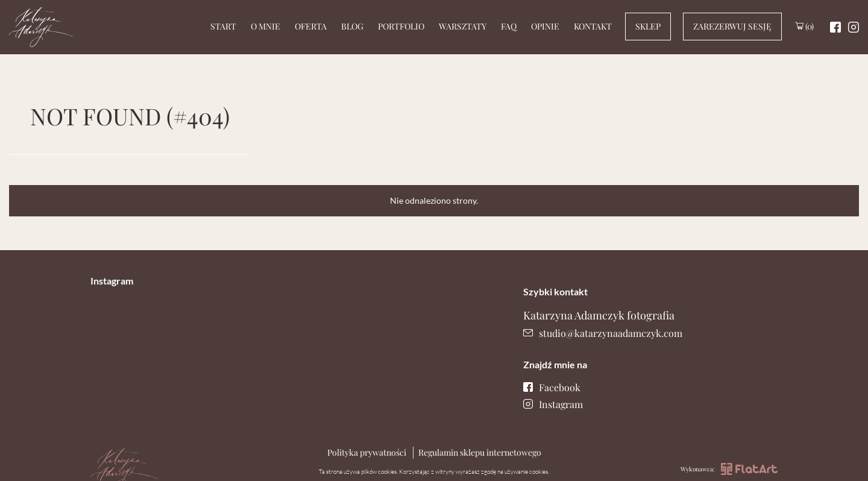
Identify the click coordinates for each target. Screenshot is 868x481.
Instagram (553, 404)
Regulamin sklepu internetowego (480, 452)
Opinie (545, 26)
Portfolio (401, 26)
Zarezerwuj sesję (732, 26)
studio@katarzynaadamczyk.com (603, 333)
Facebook (552, 387)
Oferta (311, 26)
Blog (352, 26)
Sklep (648, 26)
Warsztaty (463, 26)
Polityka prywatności (367, 452)
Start (223, 26)
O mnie (266, 26)
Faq (509, 26)
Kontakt (593, 26)
